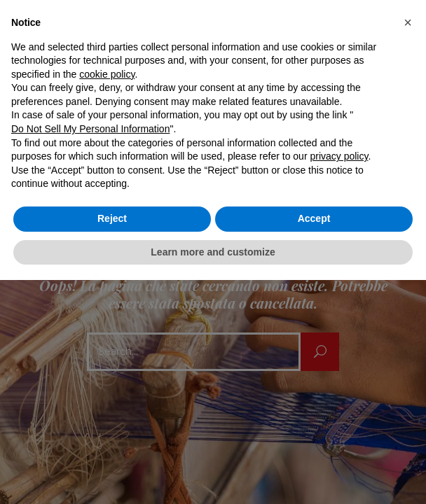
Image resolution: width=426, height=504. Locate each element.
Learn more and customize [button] (213, 252)
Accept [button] (314, 218)
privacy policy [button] (339, 156)
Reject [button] (112, 218)
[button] (408, 22)
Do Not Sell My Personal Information (90, 129)
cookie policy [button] (107, 74)
